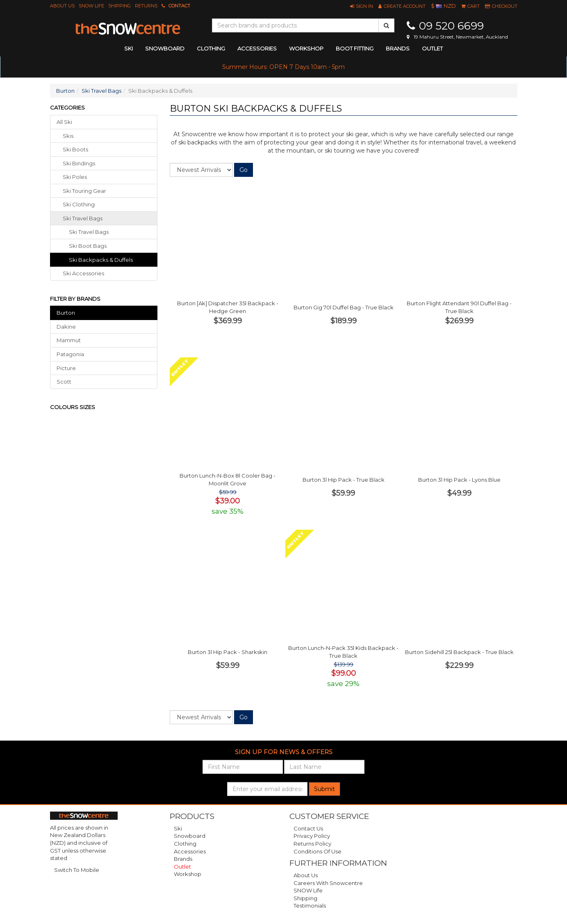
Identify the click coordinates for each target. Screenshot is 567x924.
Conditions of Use (318, 851)
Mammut (69, 340)
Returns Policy (312, 844)
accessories (257, 48)
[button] (362, 6)
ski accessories (83, 273)
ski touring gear (84, 191)
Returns (146, 6)
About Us (62, 6)
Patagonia (70, 354)
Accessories (190, 851)
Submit (324, 789)
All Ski (64, 122)
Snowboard (190, 836)
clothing (211, 48)
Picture (66, 368)
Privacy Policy (312, 836)
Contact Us (308, 828)
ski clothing (79, 204)
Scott (64, 382)
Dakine (66, 327)
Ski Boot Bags (88, 246)
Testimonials (310, 906)
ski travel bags (83, 218)
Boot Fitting (355, 48)
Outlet (432, 48)
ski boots (75, 149)
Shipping (120, 6)
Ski (178, 828)
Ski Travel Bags (101, 91)
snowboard (165, 48)
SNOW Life (91, 6)
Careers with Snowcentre (328, 883)
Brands (398, 48)
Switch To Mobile (77, 870)
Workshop (306, 48)
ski (129, 48)
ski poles (75, 177)
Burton (65, 91)
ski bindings (79, 163)
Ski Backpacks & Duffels (101, 260)
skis (68, 136)
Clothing (185, 844)
